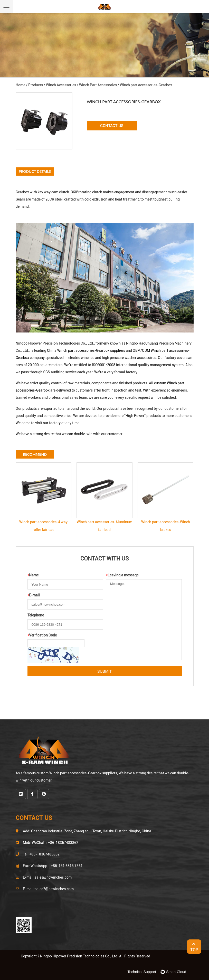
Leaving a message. (123, 575)
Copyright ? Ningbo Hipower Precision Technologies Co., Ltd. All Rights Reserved (85, 956)
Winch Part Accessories (98, 85)
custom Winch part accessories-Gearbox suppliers (77, 773)
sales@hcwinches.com (53, 877)
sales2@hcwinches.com (54, 889)
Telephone (36, 615)
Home (20, 85)
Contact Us (112, 126)
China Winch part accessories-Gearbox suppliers (86, 350)
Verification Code (42, 635)
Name (33, 575)
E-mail (34, 595)
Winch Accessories (61, 85)
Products (36, 85)
